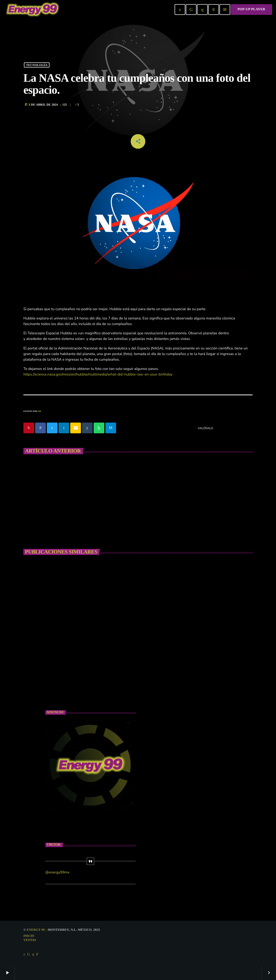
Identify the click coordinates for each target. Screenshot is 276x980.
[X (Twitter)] (180, 10)
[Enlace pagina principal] (33, 10)
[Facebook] (214, 10)
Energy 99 (36, 930)
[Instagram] (202, 10)
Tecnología (37, 65)
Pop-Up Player (251, 9)
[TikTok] (191, 10)
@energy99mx (57, 872)
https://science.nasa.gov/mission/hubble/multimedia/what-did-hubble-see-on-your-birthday (98, 375)
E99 (39, 411)
